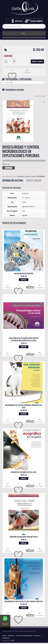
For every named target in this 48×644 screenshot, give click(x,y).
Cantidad (8, 56)
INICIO (4, 636)
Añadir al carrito (37, 61)
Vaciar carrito (36, 21)
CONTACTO (6, 638)
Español (25, 215)
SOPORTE (11, 636)
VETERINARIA (40, 176)
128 (23, 211)
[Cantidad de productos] (10, 61)
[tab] (14, 181)
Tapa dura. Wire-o (28, 207)
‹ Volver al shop (40, 96)
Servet (33, 176)
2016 (24, 202)
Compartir (40, 288)
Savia (13, 640)
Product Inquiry (34, 181)
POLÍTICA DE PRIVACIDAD (24, 636)
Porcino (27, 176)
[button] (44, 102)
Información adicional (13, 181)
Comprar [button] (24, 280)
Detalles (8, 288)
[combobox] (24, 83)
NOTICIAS (37, 636)
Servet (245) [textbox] (23, 83)
